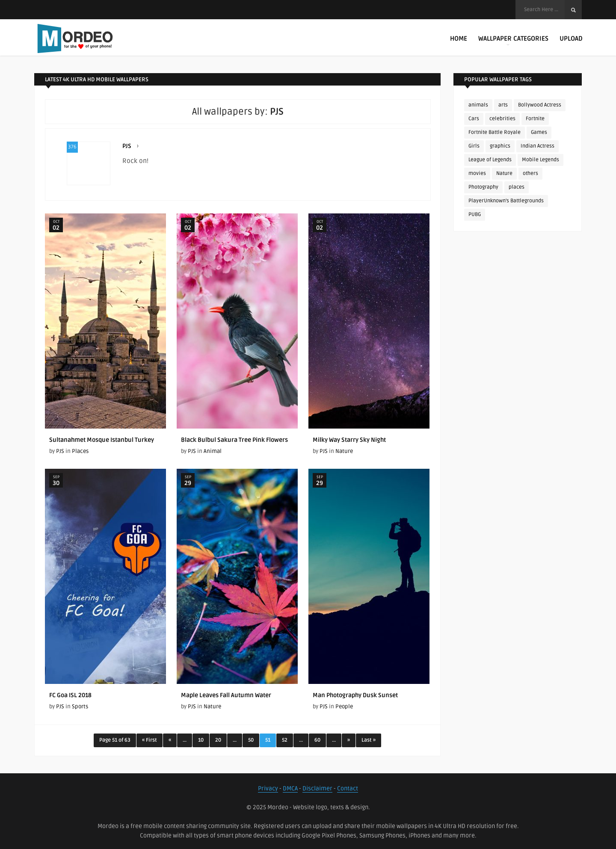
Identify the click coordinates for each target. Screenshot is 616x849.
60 (317, 740)
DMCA (290, 788)
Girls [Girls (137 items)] (474, 146)
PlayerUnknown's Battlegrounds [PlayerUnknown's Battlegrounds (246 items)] (506, 201)
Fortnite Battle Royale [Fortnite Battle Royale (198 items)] (495, 132)
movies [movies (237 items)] (477, 173)
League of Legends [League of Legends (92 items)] (490, 160)
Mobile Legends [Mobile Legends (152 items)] (540, 160)
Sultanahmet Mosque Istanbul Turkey (102, 440)
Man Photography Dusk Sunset (355, 695)
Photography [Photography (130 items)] (483, 187)
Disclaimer (317, 788)
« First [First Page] (150, 740)
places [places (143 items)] (517, 187)
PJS (127, 146)
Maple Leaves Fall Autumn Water (226, 695)
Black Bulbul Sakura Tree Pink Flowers (234, 440)
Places (80, 451)
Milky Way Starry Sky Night (349, 440)
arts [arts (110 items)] (503, 105)
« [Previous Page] (170, 740)
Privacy (268, 788)
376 (72, 147)
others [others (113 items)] (530, 173)
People (344, 707)
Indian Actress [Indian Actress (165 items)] (538, 146)
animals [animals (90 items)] (478, 105)
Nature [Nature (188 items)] (504, 173)
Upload (571, 38)
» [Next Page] (349, 740)
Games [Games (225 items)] (539, 132)
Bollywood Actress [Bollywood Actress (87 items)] (540, 105)
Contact (348, 788)
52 (285, 740)
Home (459, 38)
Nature (344, 451)
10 (201, 740)
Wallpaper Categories (513, 40)
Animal (213, 451)
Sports (80, 707)
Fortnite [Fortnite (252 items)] (535, 119)
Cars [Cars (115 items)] (474, 119)
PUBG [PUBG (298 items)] (475, 214)
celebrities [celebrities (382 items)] (502, 119)
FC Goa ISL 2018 (70, 695)
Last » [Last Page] (369, 740)
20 (218, 740)
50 (251, 740)
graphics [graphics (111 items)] (500, 146)
